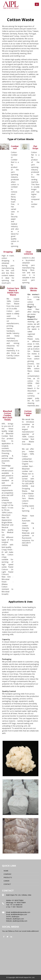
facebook (4, 937)
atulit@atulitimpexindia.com (20, 912)
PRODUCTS (8, 877)
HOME (6, 871)
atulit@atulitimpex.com (19, 914)
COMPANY (7, 874)
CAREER (6, 881)
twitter (8, 937)
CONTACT (7, 884)
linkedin (11, 937)
